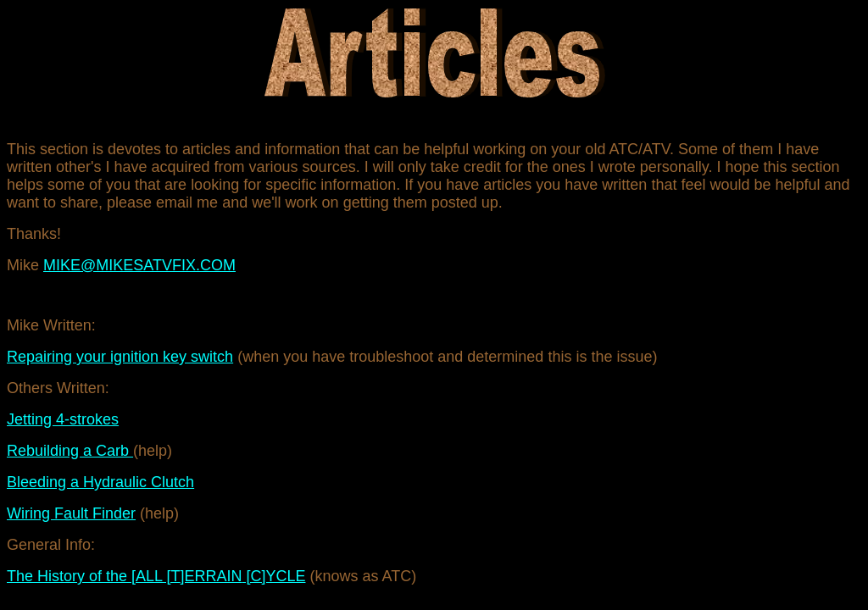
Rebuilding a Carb (70, 451)
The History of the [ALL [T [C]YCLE (156, 576)
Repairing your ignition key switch (120, 357)
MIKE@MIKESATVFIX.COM (139, 265)
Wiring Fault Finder (71, 513)
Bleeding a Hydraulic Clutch (100, 482)
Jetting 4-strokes (63, 419)
